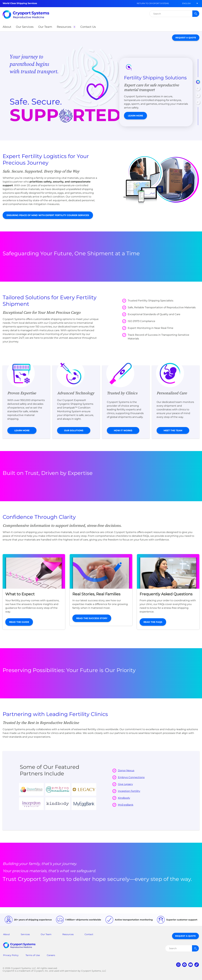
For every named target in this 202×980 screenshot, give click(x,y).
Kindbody (124, 798)
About (6, 934)
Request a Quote (186, 38)
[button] (186, 3)
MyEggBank (126, 805)
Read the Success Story (92, 618)
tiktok (197, 965)
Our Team (46, 934)
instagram (178, 965)
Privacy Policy (11, 955)
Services (25, 934)
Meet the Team (173, 430)
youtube (191, 965)
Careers (51, 955)
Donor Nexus (126, 770)
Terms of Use (33, 955)
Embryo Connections (131, 777)
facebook (184, 965)
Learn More (135, 116)
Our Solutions (74, 430)
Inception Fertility (129, 791)
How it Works (123, 430)
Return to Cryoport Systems (153, 3)
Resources (68, 934)
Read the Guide (19, 622)
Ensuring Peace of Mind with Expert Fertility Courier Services (48, 215)
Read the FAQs (153, 622)
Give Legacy (125, 784)
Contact (89, 934)
